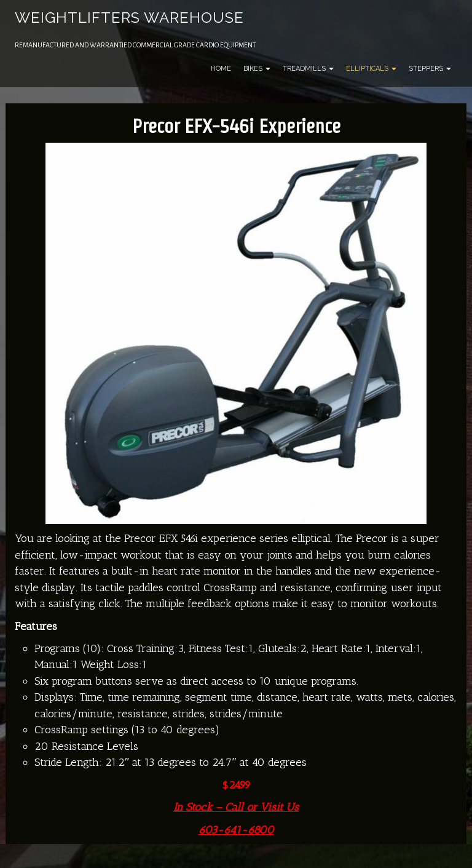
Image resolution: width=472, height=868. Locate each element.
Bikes (257, 69)
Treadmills (308, 69)
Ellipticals (371, 69)
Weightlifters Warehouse (129, 18)
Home (221, 69)
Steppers (430, 69)
